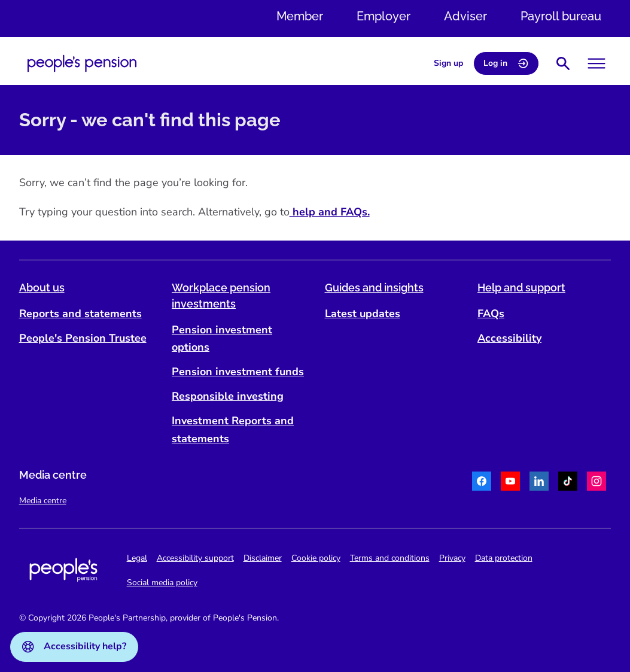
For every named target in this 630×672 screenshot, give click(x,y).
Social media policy (162, 583)
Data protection (504, 558)
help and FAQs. (330, 212)
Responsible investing (228, 396)
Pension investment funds (238, 372)
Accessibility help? (74, 646)
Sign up (448, 63)
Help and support (521, 288)
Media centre (43, 501)
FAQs (491, 314)
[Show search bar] (563, 63)
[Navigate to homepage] (82, 63)
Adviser (465, 16)
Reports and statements (80, 314)
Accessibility (509, 338)
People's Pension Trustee (83, 338)
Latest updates (363, 314)
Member (300, 16)
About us (42, 288)
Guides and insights (374, 288)
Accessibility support (195, 558)
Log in (506, 63)
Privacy (452, 558)
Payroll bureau (561, 16)
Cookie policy (316, 558)
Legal (137, 558)
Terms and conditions (390, 558)
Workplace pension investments (221, 296)
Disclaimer (263, 558)
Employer (384, 16)
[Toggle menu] (596, 63)
